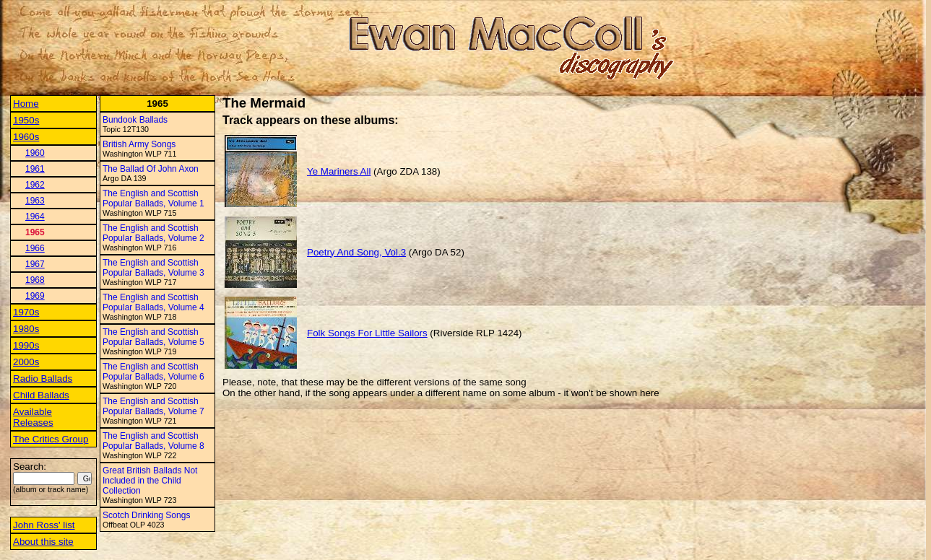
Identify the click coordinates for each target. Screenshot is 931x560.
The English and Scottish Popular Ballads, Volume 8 (153, 441)
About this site (43, 542)
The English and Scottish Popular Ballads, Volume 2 (153, 233)
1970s (26, 312)
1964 (35, 216)
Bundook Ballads (135, 120)
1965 (35, 232)
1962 (35, 185)
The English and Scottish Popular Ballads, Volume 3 (153, 268)
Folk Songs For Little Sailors (367, 333)
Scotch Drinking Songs (146, 515)
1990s (26, 345)
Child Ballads (41, 395)
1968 (35, 280)
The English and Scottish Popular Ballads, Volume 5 (153, 337)
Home (26, 104)
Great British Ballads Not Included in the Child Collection (150, 481)
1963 (35, 201)
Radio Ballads (43, 379)
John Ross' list (44, 525)
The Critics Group (51, 439)
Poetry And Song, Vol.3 (356, 252)
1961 (35, 169)
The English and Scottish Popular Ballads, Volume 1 (153, 198)
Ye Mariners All (339, 171)
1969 (35, 296)
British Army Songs (139, 144)
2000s (26, 362)
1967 (35, 264)
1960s (26, 137)
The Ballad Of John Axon (151, 169)
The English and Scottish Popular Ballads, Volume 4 (153, 302)
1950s (26, 120)
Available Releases (33, 417)
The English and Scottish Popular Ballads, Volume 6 (153, 372)
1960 (35, 153)
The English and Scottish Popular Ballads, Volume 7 (153, 406)
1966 (35, 248)
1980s (26, 329)
